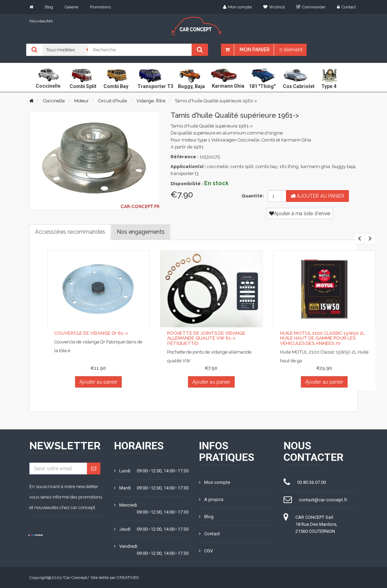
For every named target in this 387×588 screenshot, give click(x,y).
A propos (211, 499)
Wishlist (274, 7)
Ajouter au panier (317, 196)
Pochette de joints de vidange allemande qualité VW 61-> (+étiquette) (206, 338)
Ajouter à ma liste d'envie (300, 213)
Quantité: (252, 196)
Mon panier (255, 50)
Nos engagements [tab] (141, 232)
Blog (49, 7)
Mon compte (237, 7)
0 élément (291, 50)
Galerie (71, 7)
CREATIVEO (128, 578)
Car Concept (76, 578)
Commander (311, 7)
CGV (206, 551)
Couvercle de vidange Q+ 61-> (91, 333)
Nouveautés (41, 21)
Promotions (100, 7)
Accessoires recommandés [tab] (70, 232)
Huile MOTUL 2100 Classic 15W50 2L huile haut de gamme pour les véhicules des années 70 (322, 338)
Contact (346, 7)
